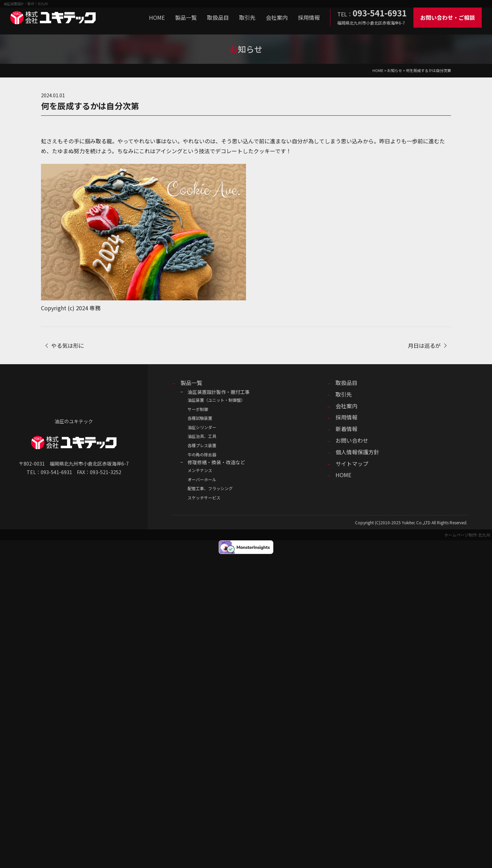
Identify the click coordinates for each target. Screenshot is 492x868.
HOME (157, 17)
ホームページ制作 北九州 (467, 535)
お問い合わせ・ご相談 (448, 17)
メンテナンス (200, 470)
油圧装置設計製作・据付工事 (219, 392)
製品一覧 (186, 17)
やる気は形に (68, 345)
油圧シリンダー (202, 427)
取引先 (247, 17)
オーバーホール (202, 479)
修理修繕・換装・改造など (216, 462)
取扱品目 (218, 17)
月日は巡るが (424, 345)
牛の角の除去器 (202, 454)
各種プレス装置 (202, 445)
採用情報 (309, 17)
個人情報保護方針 (357, 452)
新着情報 (346, 429)
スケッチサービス (204, 497)
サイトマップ (352, 464)
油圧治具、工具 (202, 436)
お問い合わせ (352, 440)
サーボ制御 (198, 409)
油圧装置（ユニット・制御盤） (216, 400)
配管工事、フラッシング (210, 488)
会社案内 (277, 17)
